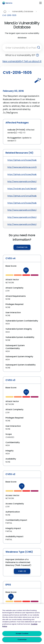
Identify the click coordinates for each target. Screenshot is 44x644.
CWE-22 (22, 571)
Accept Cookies (22, 633)
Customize (22, 640)
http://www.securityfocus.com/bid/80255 (22, 167)
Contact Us (22, 247)
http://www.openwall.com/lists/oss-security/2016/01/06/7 (22, 182)
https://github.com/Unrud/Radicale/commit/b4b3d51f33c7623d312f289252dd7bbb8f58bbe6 (22, 196)
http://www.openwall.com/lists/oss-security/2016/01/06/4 (22, 210)
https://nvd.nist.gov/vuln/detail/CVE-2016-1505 (22, 189)
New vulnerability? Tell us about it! (22, 61)
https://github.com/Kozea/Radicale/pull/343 (22, 203)
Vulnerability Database (23, 11)
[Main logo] (8, 3)
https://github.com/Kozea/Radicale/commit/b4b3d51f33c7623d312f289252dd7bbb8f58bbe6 (22, 160)
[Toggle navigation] (40, 3)
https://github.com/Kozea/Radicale (22, 174)
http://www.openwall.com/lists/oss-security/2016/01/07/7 (22, 217)
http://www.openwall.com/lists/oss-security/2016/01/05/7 (22, 224)
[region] (22, 624)
